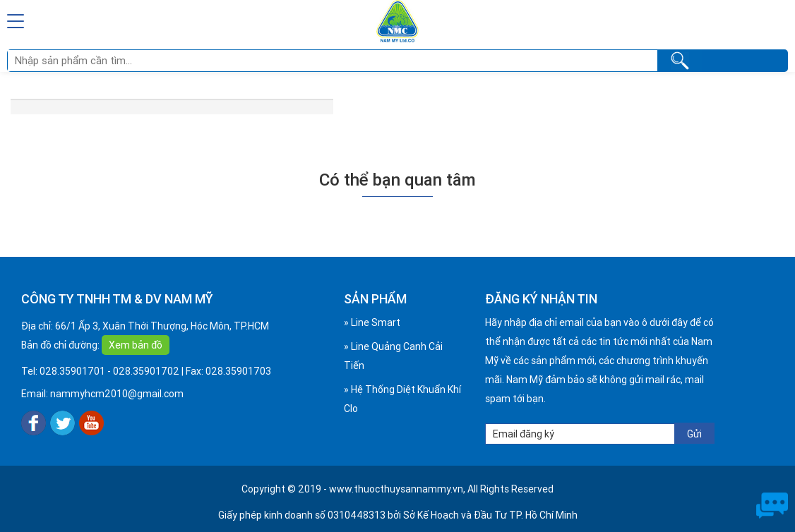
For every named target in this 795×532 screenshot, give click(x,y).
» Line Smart (372, 322)
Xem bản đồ (136, 345)
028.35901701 (72, 371)
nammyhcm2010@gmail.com (117, 394)
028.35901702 (146, 371)
